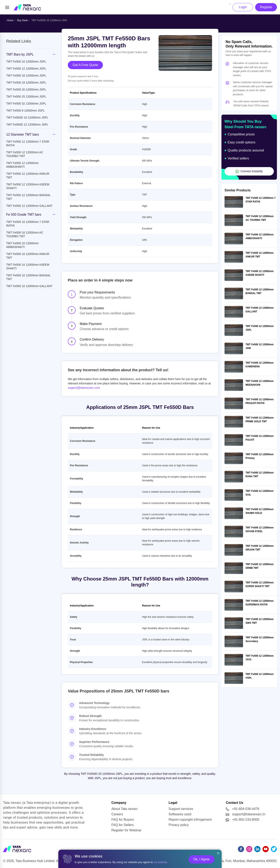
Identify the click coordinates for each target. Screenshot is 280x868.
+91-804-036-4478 (246, 809)
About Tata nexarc (125, 809)
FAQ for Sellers (122, 825)
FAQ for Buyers (123, 820)
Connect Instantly (249, 171)
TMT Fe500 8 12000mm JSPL (25, 111)
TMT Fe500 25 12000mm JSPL (26, 97)
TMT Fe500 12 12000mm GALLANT (29, 206)
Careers (117, 814)
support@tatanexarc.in (249, 814)
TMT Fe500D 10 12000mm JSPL (27, 118)
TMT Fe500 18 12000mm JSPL (26, 83)
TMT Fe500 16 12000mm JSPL (26, 76)
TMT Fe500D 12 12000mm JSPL (27, 124)
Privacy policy (179, 825)
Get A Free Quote (85, 65)
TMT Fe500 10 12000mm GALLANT (29, 286)
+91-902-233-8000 (246, 820)
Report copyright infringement (190, 820)
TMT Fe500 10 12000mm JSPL (26, 62)
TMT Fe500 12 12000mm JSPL (26, 69)
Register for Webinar (126, 830)
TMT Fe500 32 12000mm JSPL (26, 104)
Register (266, 7)
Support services (181, 809)
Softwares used (180, 814)
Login (243, 7)
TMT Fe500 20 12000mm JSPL (26, 90)
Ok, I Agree (202, 859)
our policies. (161, 862)
